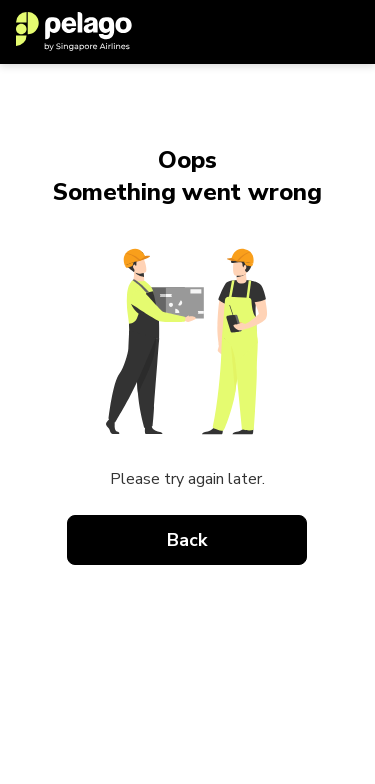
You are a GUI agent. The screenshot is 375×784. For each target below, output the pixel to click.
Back (188, 540)
